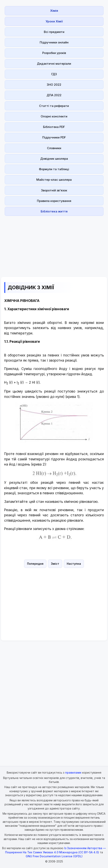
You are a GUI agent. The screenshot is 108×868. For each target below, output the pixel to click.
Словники (54, 148)
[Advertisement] (54, 245)
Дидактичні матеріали (54, 64)
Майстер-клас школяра (54, 180)
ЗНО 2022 (54, 85)
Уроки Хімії (54, 21)
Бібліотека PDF (54, 127)
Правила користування (54, 201)
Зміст (55, 564)
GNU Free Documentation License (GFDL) (54, 856)
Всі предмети (54, 32)
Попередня (35, 564)
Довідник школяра (54, 159)
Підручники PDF (54, 137)
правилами (73, 772)
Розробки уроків (54, 53)
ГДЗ (54, 74)
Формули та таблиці (54, 169)
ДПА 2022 (54, 95)
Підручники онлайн (54, 42)
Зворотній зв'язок (54, 190)
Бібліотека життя (54, 211)
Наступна (74, 564)
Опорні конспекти (54, 116)
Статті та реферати (54, 106)
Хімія (54, 11)
